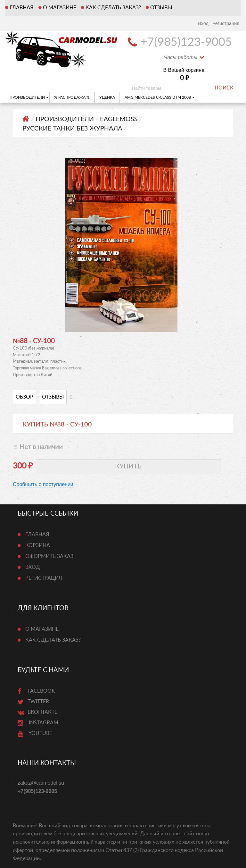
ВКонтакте (37, 712)
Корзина (38, 545)
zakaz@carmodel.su (41, 783)
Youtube (35, 733)
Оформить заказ (49, 556)
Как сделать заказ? (113, 8)
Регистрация (226, 23)
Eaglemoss (119, 119)
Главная (22, 8)
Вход (203, 23)
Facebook (36, 691)
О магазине (60, 8)
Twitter (33, 702)
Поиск (224, 88)
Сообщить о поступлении (43, 484)
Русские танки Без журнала (72, 128)
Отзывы (161, 8)
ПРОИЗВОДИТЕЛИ (29, 97)
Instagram (38, 723)
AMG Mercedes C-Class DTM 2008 (160, 97)
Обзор (25, 397)
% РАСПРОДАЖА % (72, 97)
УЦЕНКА (107, 97)
